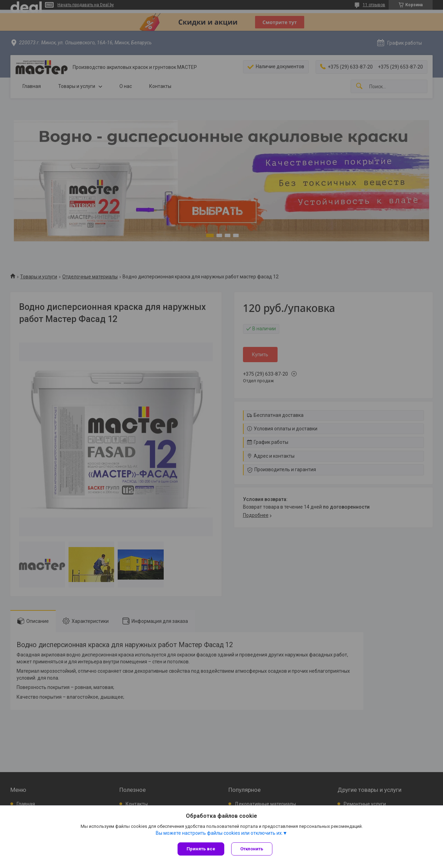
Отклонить (252, 849)
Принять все (201, 849)
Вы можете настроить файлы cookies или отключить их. (219, 833)
